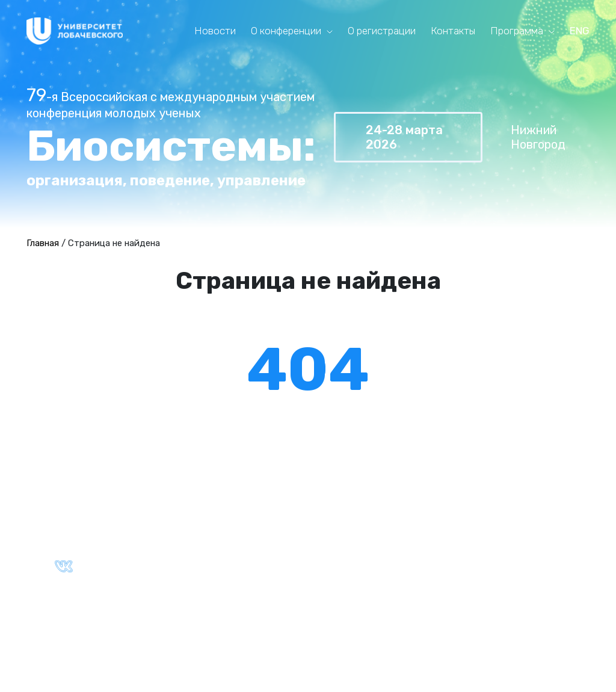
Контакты (453, 31)
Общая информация (219, 526)
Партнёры (196, 553)
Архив (341, 540)
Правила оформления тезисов (516, 526)
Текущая (348, 526)
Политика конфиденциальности (250, 615)
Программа (517, 31)
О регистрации (382, 31)
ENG (580, 31)
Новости (215, 31)
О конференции (286, 31)
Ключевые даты (210, 540)
